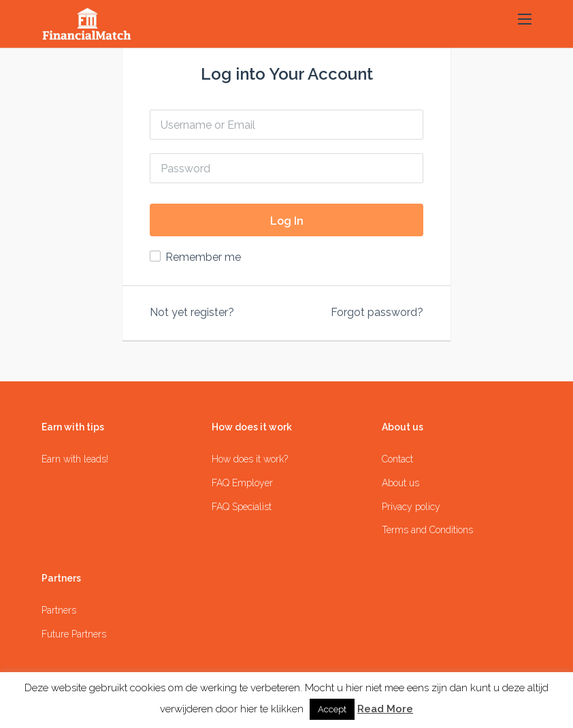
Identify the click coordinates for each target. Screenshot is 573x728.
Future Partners (74, 634)
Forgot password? (377, 312)
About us (400, 483)
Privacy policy (411, 507)
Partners (59, 610)
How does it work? (250, 459)
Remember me (203, 257)
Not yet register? (192, 312)
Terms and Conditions (427, 530)
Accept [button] (332, 709)
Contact (397, 459)
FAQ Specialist (242, 507)
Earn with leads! (75, 459)
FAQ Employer (242, 483)
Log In (287, 221)
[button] (525, 20)
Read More (385, 709)
